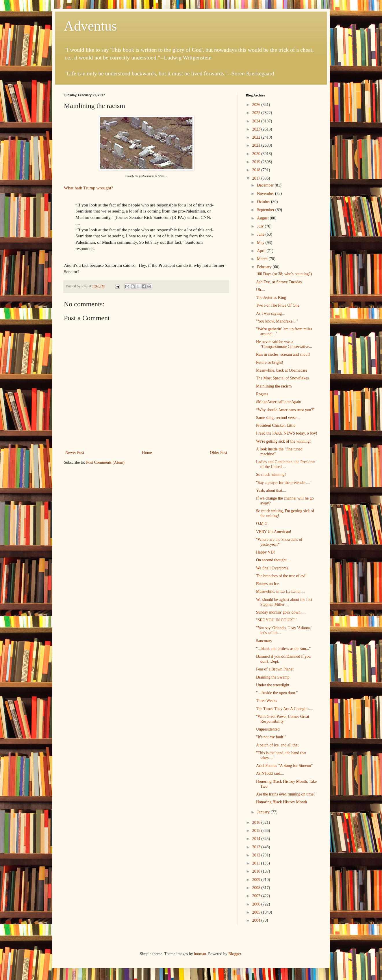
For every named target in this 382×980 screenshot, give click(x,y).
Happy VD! (265, 552)
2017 (257, 178)
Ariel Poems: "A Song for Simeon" (284, 766)
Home (147, 453)
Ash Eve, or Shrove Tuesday (279, 282)
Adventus (90, 26)
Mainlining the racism (274, 386)
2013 (257, 847)
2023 (257, 129)
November (266, 194)
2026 (257, 105)
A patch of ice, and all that (277, 745)
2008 (257, 888)
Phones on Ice (267, 584)
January (264, 812)
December (266, 185)
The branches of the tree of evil (281, 576)
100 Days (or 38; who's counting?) (284, 274)
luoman (200, 954)
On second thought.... (273, 560)
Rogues (262, 394)
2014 (257, 839)
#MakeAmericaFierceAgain (279, 402)
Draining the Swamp (273, 677)
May (261, 243)
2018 (257, 170)
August (263, 218)
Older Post (219, 453)
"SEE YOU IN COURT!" (277, 620)
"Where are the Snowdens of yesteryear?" (279, 542)
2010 (257, 871)
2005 (257, 912)
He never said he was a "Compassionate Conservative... (284, 344)
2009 (257, 880)
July (261, 226)
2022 (257, 137)
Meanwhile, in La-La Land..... (280, 591)
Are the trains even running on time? (286, 794)
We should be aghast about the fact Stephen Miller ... (284, 602)
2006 (257, 904)
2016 (257, 822)
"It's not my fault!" (271, 737)
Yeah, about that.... (271, 490)
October (264, 202)
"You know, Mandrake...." (277, 321)
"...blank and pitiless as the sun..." (283, 649)
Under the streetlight (273, 685)
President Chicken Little (276, 425)
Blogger (235, 954)
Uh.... (260, 290)
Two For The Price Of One (278, 305)
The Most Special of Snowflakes (282, 378)
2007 (257, 896)
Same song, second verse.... (278, 418)
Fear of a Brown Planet (275, 669)
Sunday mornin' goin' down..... (281, 612)
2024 (257, 121)
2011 (257, 863)
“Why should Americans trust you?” (285, 410)
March (263, 259)
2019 (257, 162)
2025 (257, 113)
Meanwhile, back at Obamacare (282, 370)
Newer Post (75, 453)
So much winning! (271, 475)
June (261, 234)
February (265, 267)
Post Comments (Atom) (105, 462)
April (262, 251)
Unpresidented (268, 729)
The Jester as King (271, 298)
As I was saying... (270, 313)
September (266, 210)
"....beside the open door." (277, 693)
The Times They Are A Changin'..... (285, 709)
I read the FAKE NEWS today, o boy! (287, 433)
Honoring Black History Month (281, 802)
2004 (257, 920)
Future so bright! (270, 363)
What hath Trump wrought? (89, 188)
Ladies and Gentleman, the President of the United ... (286, 464)
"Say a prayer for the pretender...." (284, 483)
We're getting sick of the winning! (283, 441)
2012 (257, 855)
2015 (257, 831)
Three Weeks (267, 701)
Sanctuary (264, 641)
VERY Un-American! (274, 532)
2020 (257, 154)
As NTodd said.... (270, 773)
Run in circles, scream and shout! (283, 354)
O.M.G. (262, 524)
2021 (257, 145)
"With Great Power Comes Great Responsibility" (283, 719)
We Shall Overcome (272, 568)
